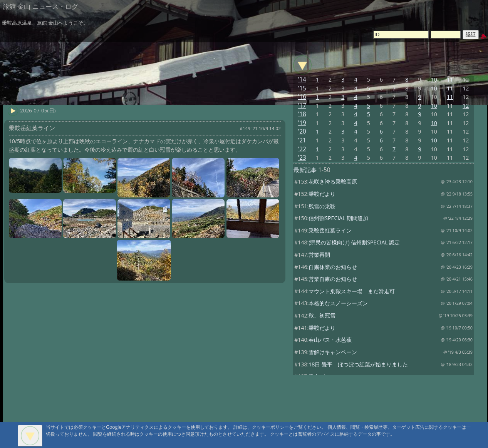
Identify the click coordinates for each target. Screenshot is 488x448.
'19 (302, 123)
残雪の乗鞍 (322, 206)
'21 (302, 140)
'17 (302, 106)
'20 (302, 131)
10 (434, 79)
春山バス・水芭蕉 (330, 340)
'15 (302, 88)
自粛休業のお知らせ (333, 267)
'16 (302, 97)
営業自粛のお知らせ (333, 279)
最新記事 (305, 170)
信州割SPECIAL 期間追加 (338, 218)
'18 (302, 114)
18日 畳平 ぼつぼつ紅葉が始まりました (358, 364)
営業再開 (319, 255)
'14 (302, 79)
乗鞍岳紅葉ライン (330, 230)
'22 (302, 149)
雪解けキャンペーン (333, 352)
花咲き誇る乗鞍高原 (333, 181)
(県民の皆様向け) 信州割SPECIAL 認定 (354, 242)
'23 (302, 158)
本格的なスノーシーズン (338, 303)
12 (466, 88)
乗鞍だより (322, 194)
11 (450, 79)
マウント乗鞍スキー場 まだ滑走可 (352, 291)
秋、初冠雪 (322, 315)
